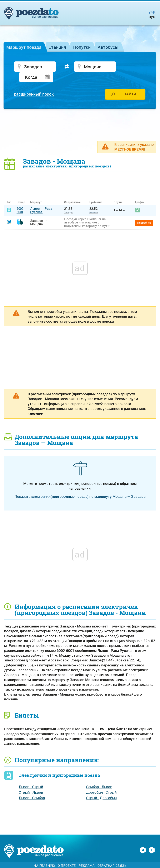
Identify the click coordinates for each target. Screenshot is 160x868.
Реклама (87, 856)
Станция (57, 47)
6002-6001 (20, 200)
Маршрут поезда (24, 47)
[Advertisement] (80, 115)
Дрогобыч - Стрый (101, 782)
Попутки (82, 47)
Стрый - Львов (31, 782)
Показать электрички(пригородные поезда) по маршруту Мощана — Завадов (80, 486)
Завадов (69, 202)
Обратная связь (112, 856)
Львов (35, 199)
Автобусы (108, 47)
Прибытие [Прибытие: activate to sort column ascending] (96, 192)
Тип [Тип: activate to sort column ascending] (9, 192)
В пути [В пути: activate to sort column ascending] (118, 192)
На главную (44, 856)
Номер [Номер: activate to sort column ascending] (21, 192)
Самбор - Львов (99, 777)
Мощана (94, 202)
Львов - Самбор (32, 788)
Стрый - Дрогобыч (101, 788)
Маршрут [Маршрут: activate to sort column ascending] (36, 192)
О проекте (67, 856)
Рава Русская (41, 200)
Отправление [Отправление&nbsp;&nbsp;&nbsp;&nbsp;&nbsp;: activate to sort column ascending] (74, 192)
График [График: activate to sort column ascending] (140, 192)
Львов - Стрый (31, 777)
